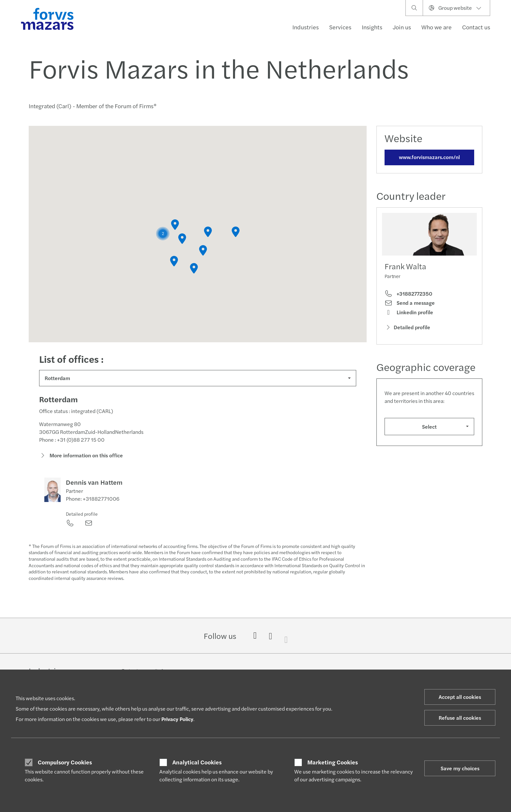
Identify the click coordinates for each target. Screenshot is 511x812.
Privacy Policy (177, 719)
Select (429, 427)
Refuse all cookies (460, 718)
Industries (306, 27)
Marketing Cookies (333, 762)
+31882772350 (408, 294)
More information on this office (81, 457)
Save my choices (460, 768)
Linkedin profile (409, 312)
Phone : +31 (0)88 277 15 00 (72, 442)
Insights (372, 27)
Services (340, 27)
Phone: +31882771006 (93, 501)
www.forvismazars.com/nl (429, 157)
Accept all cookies (460, 697)
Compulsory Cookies (65, 762)
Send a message (410, 303)
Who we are (437, 27)
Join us (402, 27)
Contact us (476, 27)
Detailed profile (82, 516)
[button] (163, 234)
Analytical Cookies (197, 762)
